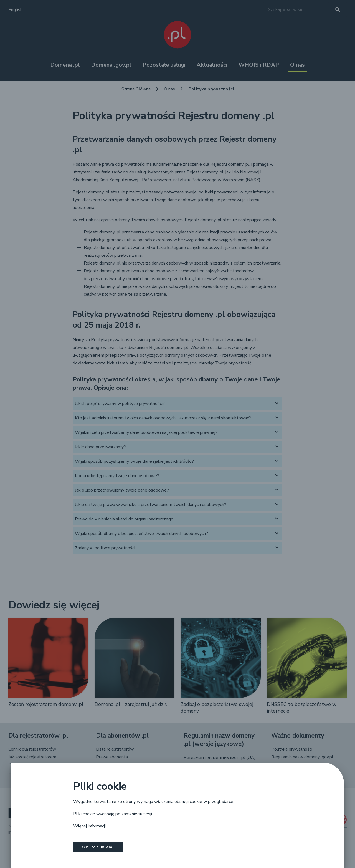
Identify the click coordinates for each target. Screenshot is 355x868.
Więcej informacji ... (91, 826)
